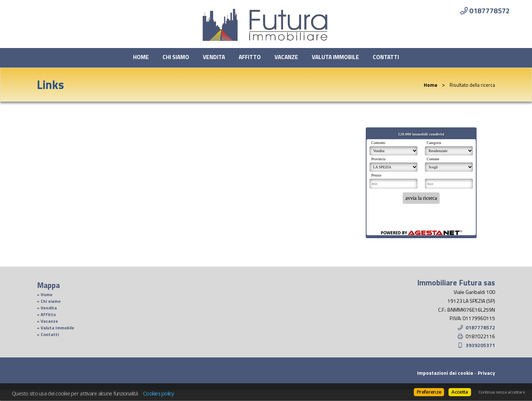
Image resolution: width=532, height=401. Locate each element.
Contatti (386, 57)
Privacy (486, 373)
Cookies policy (158, 393)
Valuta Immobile (335, 57)
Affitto (250, 57)
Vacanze (286, 57)
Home (141, 57)
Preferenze (429, 392)
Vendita (214, 57)
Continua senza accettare (502, 392)
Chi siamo (176, 57)
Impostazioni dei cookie (445, 373)
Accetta (460, 392)
